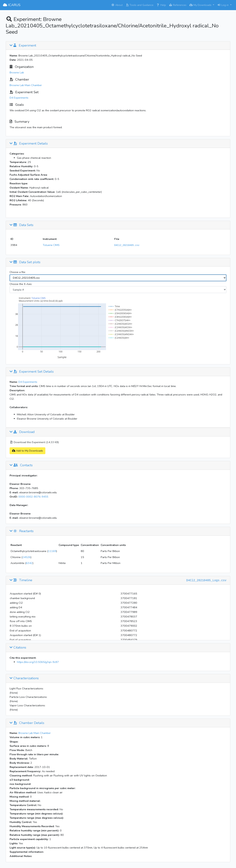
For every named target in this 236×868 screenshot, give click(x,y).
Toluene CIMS (51, 245)
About (117, 5)
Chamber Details (27, 723)
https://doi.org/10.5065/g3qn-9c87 (38, 662)
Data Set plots (25, 262)
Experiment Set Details (32, 372)
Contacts (21, 465)
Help (161, 5)
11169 (52, 551)
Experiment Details (29, 144)
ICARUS (12, 5)
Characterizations (24, 678)
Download (22, 432)
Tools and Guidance (139, 5)
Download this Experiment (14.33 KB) (34, 442)
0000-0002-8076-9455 (33, 497)
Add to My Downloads (27, 451)
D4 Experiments (19, 98)
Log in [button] (223, 5)
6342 (29, 563)
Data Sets (21, 225)
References (178, 5)
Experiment (23, 46)
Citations (18, 648)
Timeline (21, 580)
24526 (26, 557)
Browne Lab (17, 72)
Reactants (22, 531)
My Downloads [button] (201, 5)
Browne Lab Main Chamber (26, 85)
